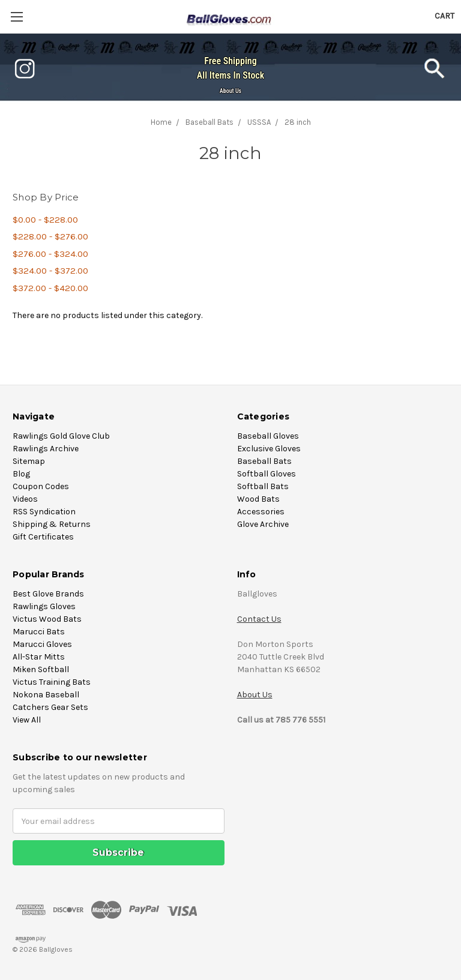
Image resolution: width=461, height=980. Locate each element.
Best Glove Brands (48, 594)
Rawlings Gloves (44, 606)
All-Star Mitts (39, 657)
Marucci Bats (39, 632)
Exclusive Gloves (269, 449)
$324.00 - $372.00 (50, 271)
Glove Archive (263, 524)
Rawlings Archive (46, 449)
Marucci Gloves (42, 644)
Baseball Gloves (268, 436)
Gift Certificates (43, 537)
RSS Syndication (44, 512)
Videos (25, 499)
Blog (21, 474)
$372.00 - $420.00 (50, 288)
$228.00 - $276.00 (50, 236)
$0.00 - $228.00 (45, 220)
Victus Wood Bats (47, 619)
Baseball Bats (264, 461)
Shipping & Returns (52, 524)
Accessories (261, 512)
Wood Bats (258, 499)
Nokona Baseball (46, 695)
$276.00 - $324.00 (50, 254)
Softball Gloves (267, 474)
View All (27, 720)
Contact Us (259, 619)
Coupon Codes (41, 486)
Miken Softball (41, 669)
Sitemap (29, 461)
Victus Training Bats (52, 682)
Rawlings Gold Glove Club (61, 436)
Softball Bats (263, 486)
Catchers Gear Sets (50, 707)
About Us (230, 91)
